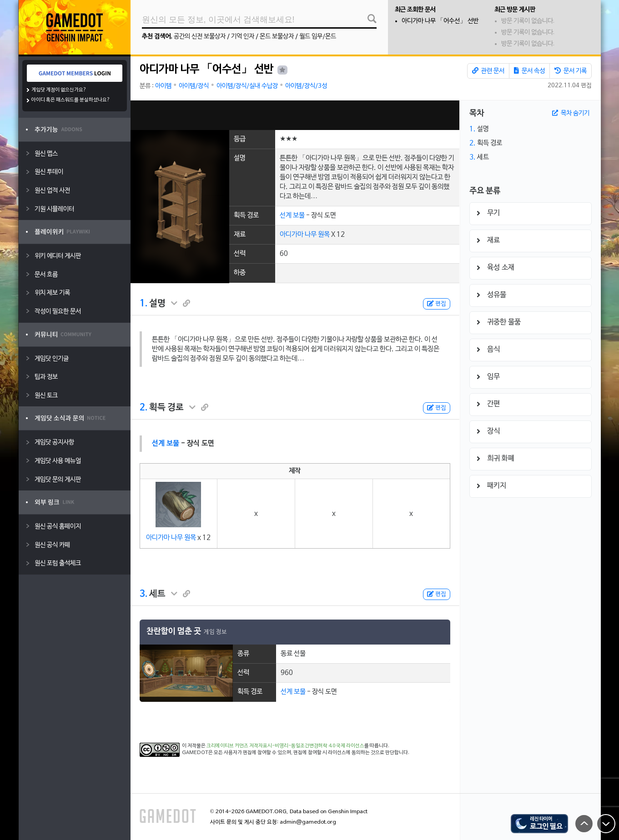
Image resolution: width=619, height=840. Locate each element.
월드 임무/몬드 (318, 37)
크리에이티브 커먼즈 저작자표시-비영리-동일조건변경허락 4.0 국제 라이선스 (285, 746)
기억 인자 (243, 37)
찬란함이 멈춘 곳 (174, 632)
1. (143, 304)
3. (143, 594)
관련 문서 (488, 71)
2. (143, 408)
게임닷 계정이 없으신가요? (59, 90)
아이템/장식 (194, 86)
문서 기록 (571, 71)
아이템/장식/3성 (306, 86)
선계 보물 (292, 215)
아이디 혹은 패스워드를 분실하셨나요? (71, 100)
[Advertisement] (295, 115)
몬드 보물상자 (277, 37)
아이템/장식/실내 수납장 (247, 86)
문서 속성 (529, 71)
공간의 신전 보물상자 (200, 37)
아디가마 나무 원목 (305, 235)
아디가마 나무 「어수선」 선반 (440, 21)
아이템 (163, 86)
